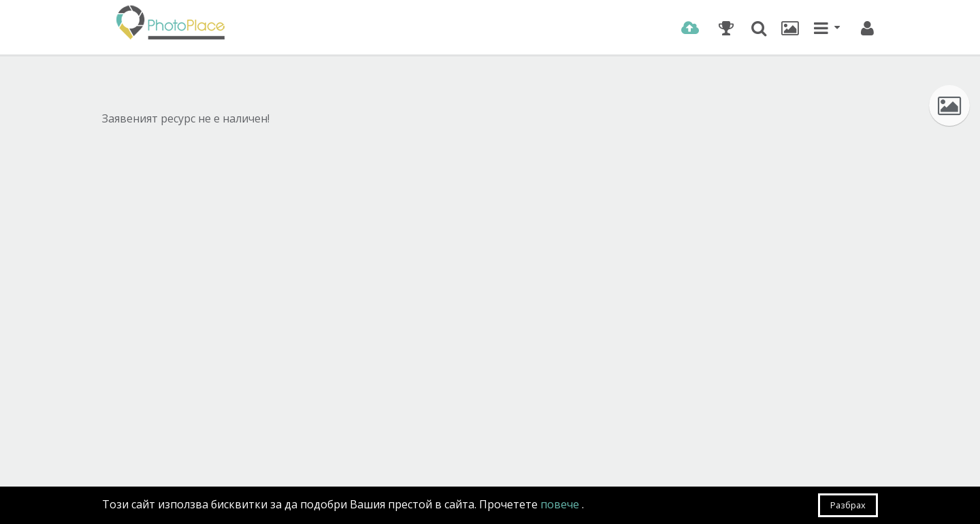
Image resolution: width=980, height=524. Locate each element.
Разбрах (848, 505)
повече (561, 504)
